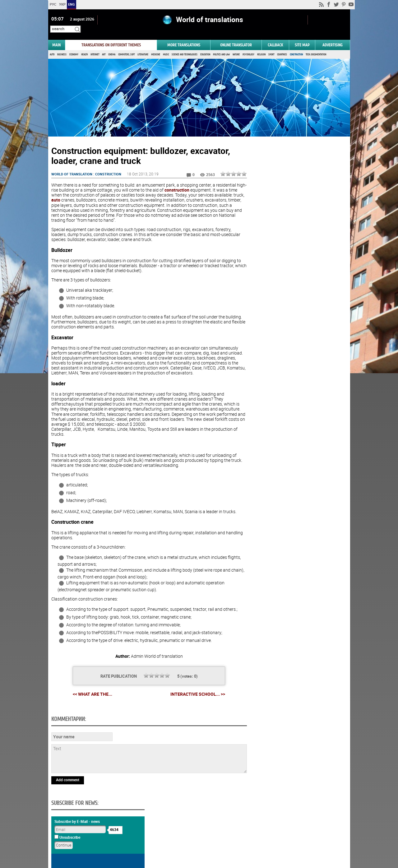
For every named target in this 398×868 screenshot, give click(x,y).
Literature (143, 46)
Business (62, 46)
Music (166, 46)
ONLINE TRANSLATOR (236, 36)
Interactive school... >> (195, 685)
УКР (62, 4)
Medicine (156, 46)
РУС (53, 4)
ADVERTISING (333, 36)
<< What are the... (90, 685)
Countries (282, 46)
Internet (95, 46)
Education (205, 46)
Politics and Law (221, 46)
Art (104, 46)
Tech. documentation (316, 46)
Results (297, 358)
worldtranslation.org (299, 836)
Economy (74, 46)
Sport (271, 46)
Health (84, 46)
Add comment (68, 814)
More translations (184, 36)
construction (187, 181)
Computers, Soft (126, 46)
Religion (261, 46)
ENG (72, 4)
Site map (302, 36)
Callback (275, 36)
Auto (52, 46)
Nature (236, 46)
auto (68, 191)
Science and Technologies (185, 46)
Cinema (112, 46)
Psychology (248, 46)
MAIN (56, 36)
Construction (296, 46)
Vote (297, 348)
